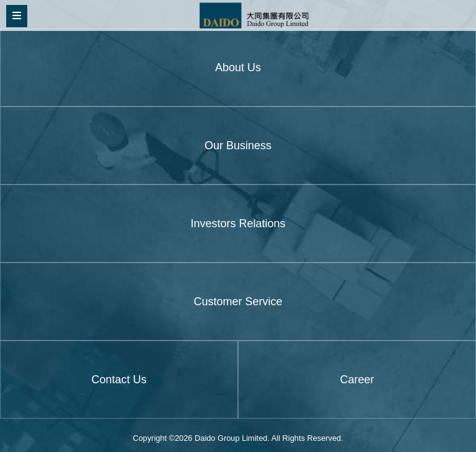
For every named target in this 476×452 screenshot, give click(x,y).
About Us (238, 67)
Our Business (238, 146)
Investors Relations (238, 224)
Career (357, 380)
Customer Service (238, 302)
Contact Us (119, 380)
